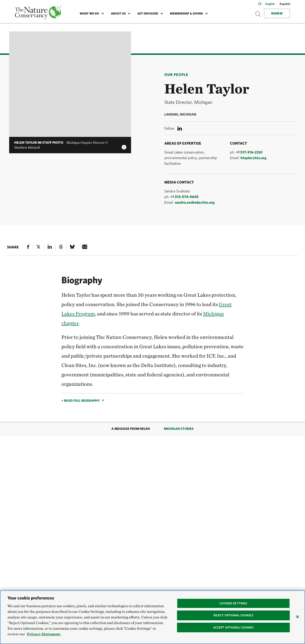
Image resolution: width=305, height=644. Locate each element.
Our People (176, 75)
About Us (118, 13)
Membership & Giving (186, 13)
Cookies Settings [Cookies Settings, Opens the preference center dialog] (233, 603)
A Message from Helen (131, 429)
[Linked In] (50, 248)
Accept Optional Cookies (233, 627)
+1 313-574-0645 (184, 197)
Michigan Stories (179, 429)
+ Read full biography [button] (81, 401)
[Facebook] (28, 248)
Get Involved (148, 13)
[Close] (297, 617)
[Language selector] (260, 6)
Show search (258, 14)
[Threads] (61, 248)
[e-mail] (85, 248)
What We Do (89, 13)
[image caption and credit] (124, 146)
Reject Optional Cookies (233, 615)
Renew (277, 13)
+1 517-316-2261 (249, 152)
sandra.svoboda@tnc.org (195, 202)
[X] (38, 248)
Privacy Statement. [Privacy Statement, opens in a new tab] (44, 634)
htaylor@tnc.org (254, 158)
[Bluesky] (72, 248)
